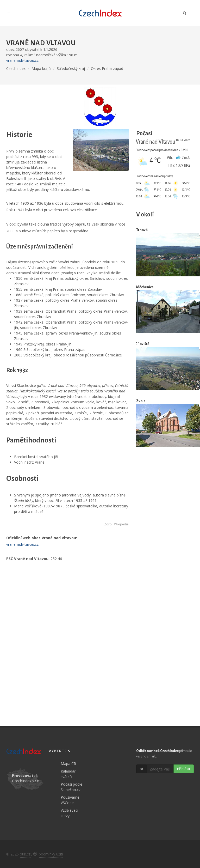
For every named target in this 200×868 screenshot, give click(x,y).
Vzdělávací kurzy (69, 813)
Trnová (142, 230)
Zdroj (108, 524)
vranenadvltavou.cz (22, 60)
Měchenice (145, 287)
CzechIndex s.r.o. (26, 781)
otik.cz (25, 854)
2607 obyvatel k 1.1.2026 (36, 49)
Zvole (141, 401)
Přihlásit (184, 769)
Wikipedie (121, 524)
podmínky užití (51, 854)
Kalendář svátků (68, 774)
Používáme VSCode (70, 800)
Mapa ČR (68, 764)
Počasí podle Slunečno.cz (71, 787)
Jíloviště (143, 344)
